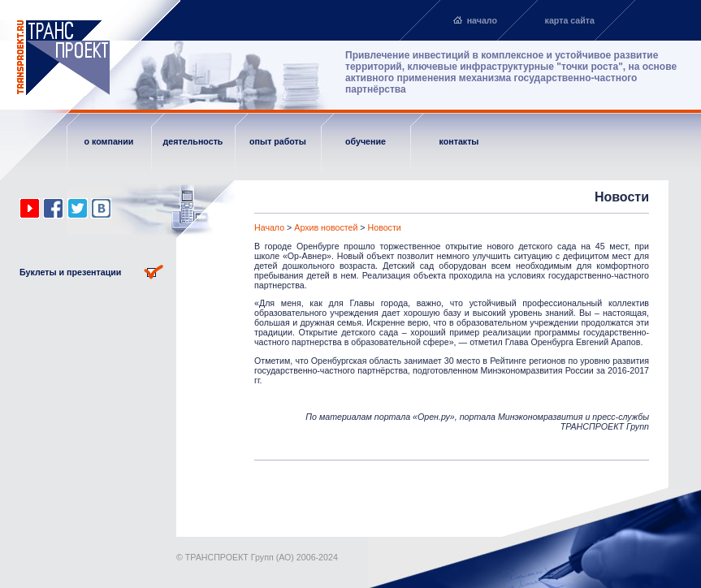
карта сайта (570, 20)
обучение (366, 141)
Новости (385, 227)
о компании (109, 141)
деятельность (193, 141)
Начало (269, 227)
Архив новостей (326, 227)
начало (482, 20)
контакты (459, 141)
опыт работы (278, 141)
